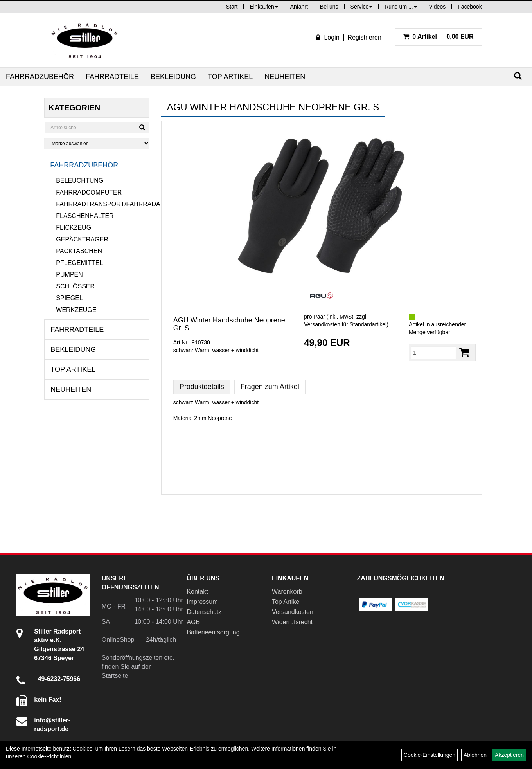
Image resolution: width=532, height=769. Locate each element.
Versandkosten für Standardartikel (345, 324)
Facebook (470, 7)
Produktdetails (202, 387)
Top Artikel (230, 77)
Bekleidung (173, 77)
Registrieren (365, 37)
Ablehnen (475, 755)
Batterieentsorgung (213, 632)
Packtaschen (79, 251)
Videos (438, 7)
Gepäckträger (82, 239)
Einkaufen (264, 7)
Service (362, 7)
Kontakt (197, 592)
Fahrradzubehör (40, 77)
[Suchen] (518, 76)
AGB (193, 622)
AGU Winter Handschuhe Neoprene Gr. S (229, 324)
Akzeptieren (509, 755)
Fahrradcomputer (89, 192)
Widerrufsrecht (292, 622)
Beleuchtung (80, 181)
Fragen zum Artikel (270, 387)
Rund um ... (401, 7)
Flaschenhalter (85, 216)
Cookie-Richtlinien (49, 756)
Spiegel (69, 298)
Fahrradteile (112, 77)
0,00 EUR (439, 37)
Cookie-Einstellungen (430, 755)
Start (232, 7)
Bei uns (329, 7)
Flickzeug (74, 228)
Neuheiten (285, 77)
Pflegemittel (79, 263)
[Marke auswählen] (97, 143)
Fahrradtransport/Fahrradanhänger (102, 204)
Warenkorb (287, 592)
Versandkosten (293, 612)
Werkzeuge (76, 310)
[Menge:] (433, 353)
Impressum (202, 602)
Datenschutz (204, 612)
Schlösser (75, 286)
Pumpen (69, 275)
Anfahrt (299, 7)
